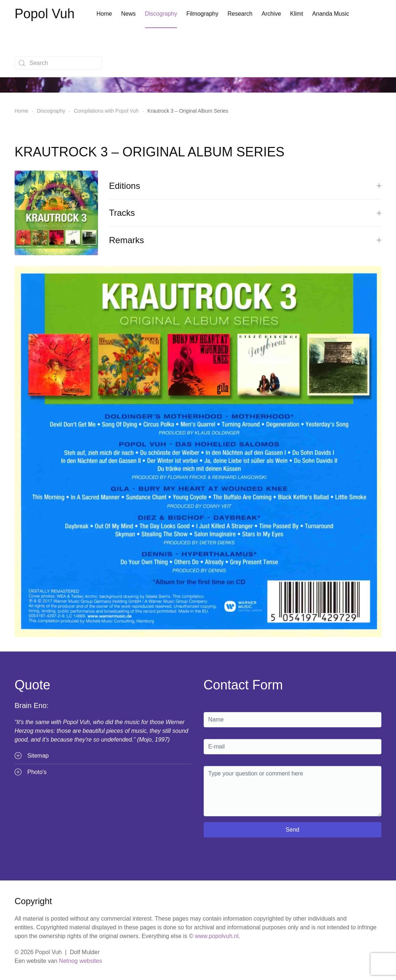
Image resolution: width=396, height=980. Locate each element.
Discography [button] (161, 14)
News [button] (128, 14)
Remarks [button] (245, 240)
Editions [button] (245, 186)
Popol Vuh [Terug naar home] (45, 14)
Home (104, 14)
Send (292, 830)
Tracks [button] (245, 213)
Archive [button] (271, 14)
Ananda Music (331, 14)
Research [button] (240, 14)
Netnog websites (81, 961)
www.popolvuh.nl (217, 936)
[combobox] (58, 63)
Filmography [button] (202, 14)
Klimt (297, 14)
